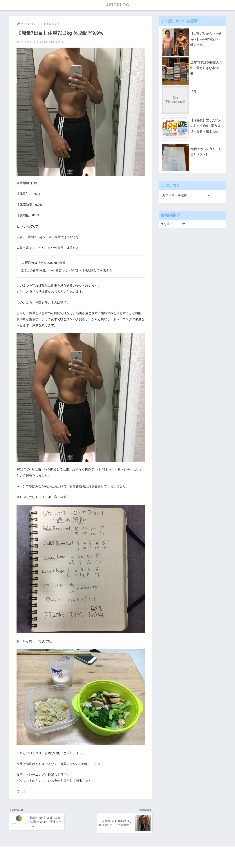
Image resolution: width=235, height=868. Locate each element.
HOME (118, 853)
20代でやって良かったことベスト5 (206, 152)
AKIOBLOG (117, 5)
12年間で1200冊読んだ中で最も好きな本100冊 (206, 68)
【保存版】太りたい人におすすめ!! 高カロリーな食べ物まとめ (206, 126)
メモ (193, 91)
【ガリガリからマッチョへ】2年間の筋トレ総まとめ (206, 39)
